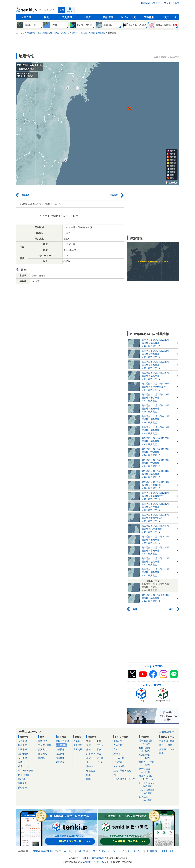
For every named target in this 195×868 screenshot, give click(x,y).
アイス (100, 758)
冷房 (99, 754)
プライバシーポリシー (105, 851)
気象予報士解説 (167, 741)
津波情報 (60, 749)
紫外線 (90, 766)
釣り (116, 775)
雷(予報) (22, 779)
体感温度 (91, 771)
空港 (116, 749)
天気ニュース (169, 17)
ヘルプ (176, 3)
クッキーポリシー (132, 851)
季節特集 (149, 17)
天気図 (87, 17)
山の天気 (118, 741)
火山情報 (60, 754)
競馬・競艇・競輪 (122, 771)
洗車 (88, 775)
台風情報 (60, 758)
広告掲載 (152, 851)
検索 (62, 10)
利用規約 (83, 851)
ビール (100, 762)
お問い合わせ (169, 851)
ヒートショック (148, 785)
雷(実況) (42, 758)
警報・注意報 (62, 741)
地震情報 (62, 745)
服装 (88, 749)
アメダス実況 (45, 745)
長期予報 (22, 758)
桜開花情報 (148, 749)
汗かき (100, 745)
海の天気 (118, 745)
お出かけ (91, 754)
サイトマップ (164, 3)
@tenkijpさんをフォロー (64, 216)
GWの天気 (148, 756)
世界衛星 (78, 749)
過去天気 (42, 754)
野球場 (117, 754)
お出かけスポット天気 (124, 779)
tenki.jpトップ (148, 3)
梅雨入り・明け (148, 763)
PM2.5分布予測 (26, 771)
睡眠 (88, 779)
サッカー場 (119, 758)
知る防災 (60, 762)
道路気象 (22, 783)
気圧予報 (22, 749)
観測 (46, 17)
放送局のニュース (168, 749)
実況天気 (42, 749)
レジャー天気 (128, 17)
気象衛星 (78, 745)
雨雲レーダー (25, 762)
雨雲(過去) (43, 741)
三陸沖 (67, 233)
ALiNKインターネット (59, 851)
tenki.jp (26, 11)
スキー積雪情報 (148, 792)
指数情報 (108, 17)
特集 (161, 753)
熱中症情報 (148, 771)
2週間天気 (23, 754)
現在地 (70, 12)
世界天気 (22, 745)
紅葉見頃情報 (148, 778)
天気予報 (26, 17)
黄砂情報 (22, 788)
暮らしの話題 (166, 745)
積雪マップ (24, 766)
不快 (99, 749)
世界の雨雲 (24, 775)
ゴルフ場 (118, 762)
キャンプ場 (119, 766)
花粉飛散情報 (148, 742)
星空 (88, 758)
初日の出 (148, 799)
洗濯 (88, 745)
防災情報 (67, 17)
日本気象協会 (38, 851)
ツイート (45, 216)
